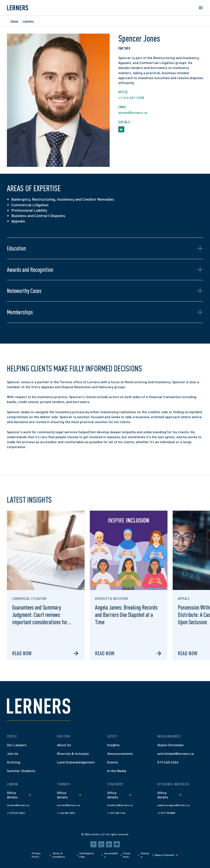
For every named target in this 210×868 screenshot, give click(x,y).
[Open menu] (201, 8)
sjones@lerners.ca (133, 112)
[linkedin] (109, 844)
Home (14, 21)
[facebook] (93, 844)
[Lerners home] (17, 8)
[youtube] (117, 844)
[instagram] (101, 844)
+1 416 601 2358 (131, 98)
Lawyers (28, 21)
